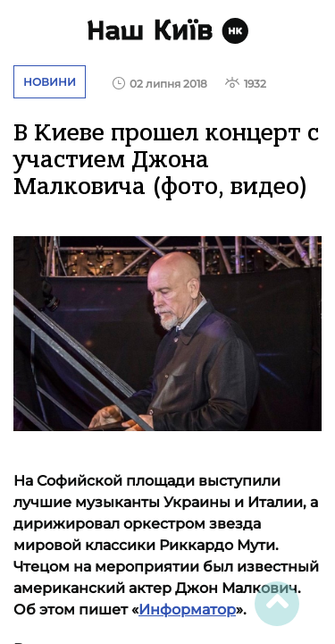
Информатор (187, 610)
